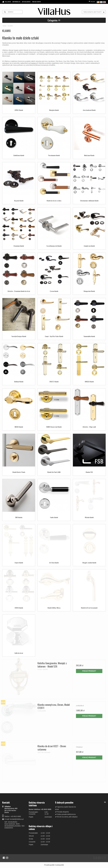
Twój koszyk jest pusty (94, 12)
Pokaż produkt (89, 671)
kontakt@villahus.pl (17, 819)
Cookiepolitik (59, 865)
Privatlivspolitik (49, 865)
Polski (92, 2)
